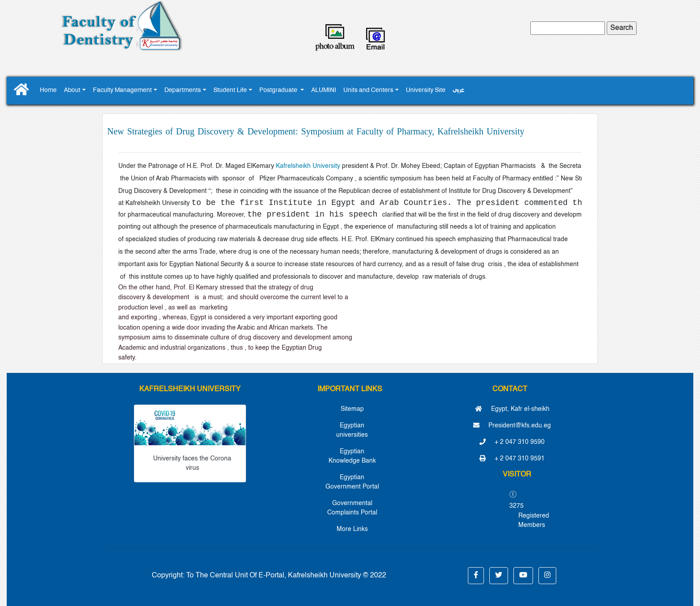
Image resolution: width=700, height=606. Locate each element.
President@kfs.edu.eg (512, 426)
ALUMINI (324, 90)
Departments (183, 90)
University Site (426, 90)
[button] (476, 576)
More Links (352, 529)
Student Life (230, 90)
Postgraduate (279, 90)
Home (48, 90)
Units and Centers (368, 90)
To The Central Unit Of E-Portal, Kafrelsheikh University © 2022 (286, 576)
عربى (458, 90)
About (72, 90)
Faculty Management (122, 90)
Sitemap (352, 409)
